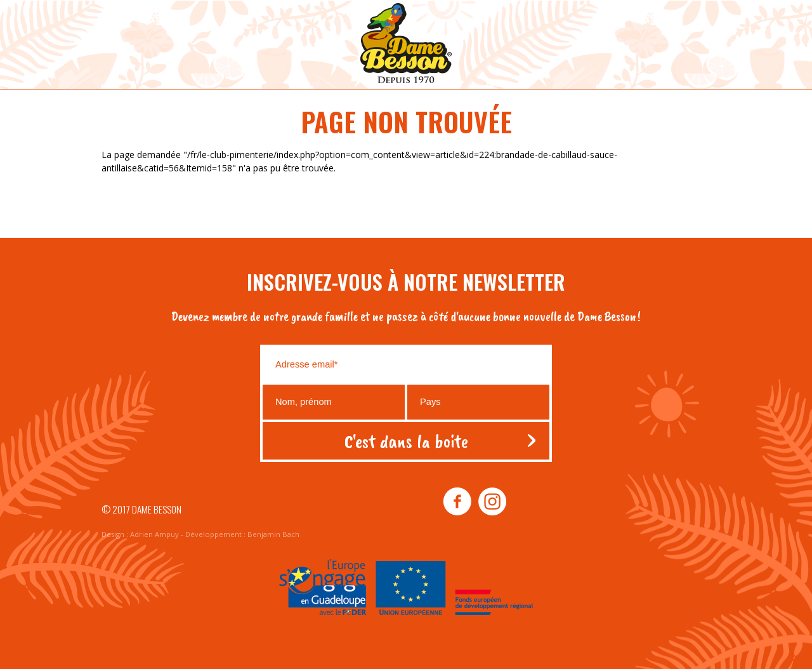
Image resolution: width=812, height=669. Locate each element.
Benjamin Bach (273, 534)
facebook (457, 502)
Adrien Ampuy (154, 534)
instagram (492, 502)
